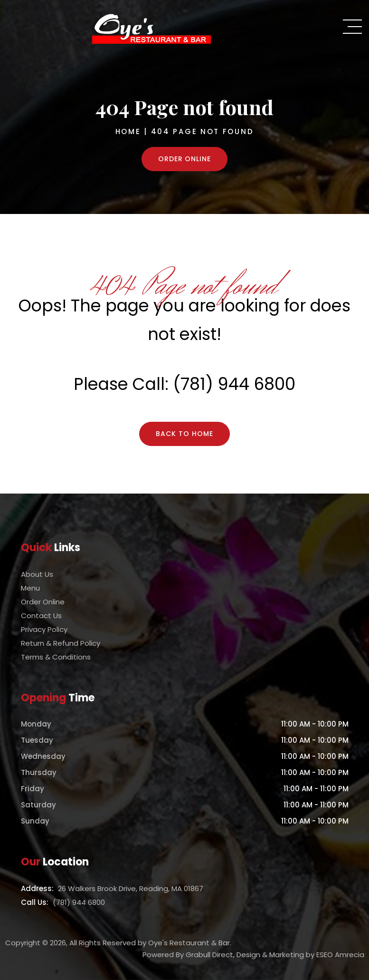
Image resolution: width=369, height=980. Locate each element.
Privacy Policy (44, 629)
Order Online (185, 159)
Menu (30, 588)
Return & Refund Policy (61, 643)
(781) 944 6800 (234, 384)
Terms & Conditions (56, 657)
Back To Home (184, 434)
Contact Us (41, 616)
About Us (37, 574)
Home (128, 131)
